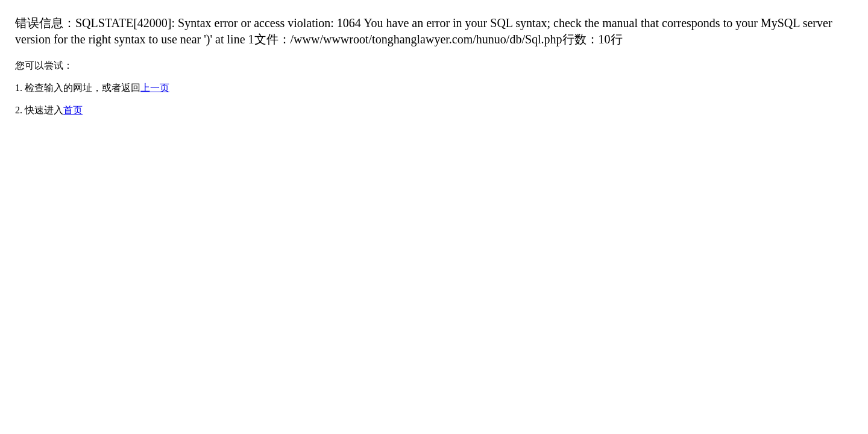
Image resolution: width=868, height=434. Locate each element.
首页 (73, 110)
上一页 (155, 88)
